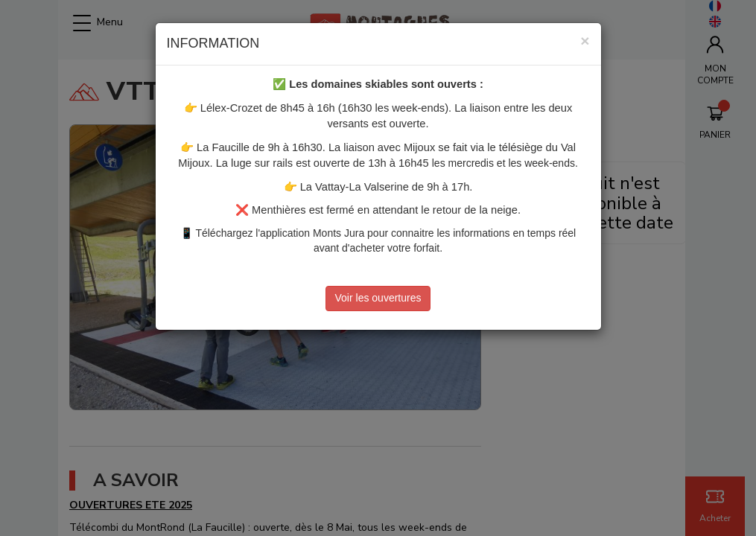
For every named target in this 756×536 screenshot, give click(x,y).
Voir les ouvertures (378, 298)
